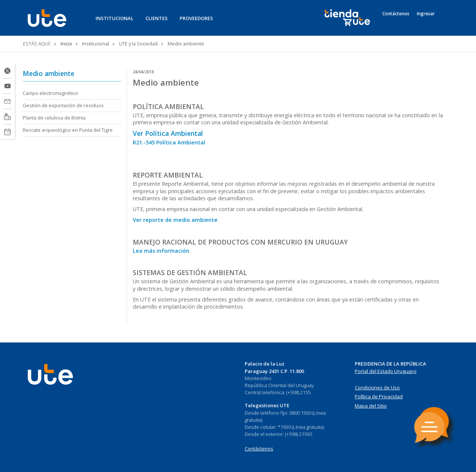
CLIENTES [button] (157, 18)
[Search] (446, 22)
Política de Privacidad (379, 396)
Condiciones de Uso (377, 388)
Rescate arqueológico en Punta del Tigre (68, 130)
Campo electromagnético (50, 93)
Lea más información (161, 251)
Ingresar (426, 14)
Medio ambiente (49, 73)
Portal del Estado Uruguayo (386, 371)
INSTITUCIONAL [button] (115, 18)
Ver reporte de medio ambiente (175, 220)
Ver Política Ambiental (168, 133)
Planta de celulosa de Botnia (54, 118)
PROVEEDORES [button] (196, 18)
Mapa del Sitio (371, 406)
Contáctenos (396, 14)
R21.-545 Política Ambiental (169, 142)
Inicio (66, 44)
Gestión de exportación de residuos (63, 105)
